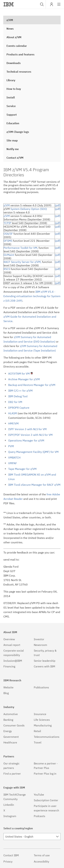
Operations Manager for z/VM (26, 440)
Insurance (40, 714)
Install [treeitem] (11, 97)
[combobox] (41, 4)
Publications (41, 687)
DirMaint (9, 255)
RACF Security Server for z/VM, (22, 262)
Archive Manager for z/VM (24, 379)
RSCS (7, 269)
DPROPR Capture (19, 408)
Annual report (12, 645)
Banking (8, 720)
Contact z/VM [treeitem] (15, 158)
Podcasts (40, 816)
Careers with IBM (44, 666)
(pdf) (58, 205)
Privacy (8, 861)
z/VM (7, 205)
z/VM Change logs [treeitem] (18, 132)
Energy (8, 731)
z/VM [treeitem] (10, 20)
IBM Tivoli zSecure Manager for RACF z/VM (34, 485)
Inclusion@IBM (13, 661)
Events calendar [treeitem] (17, 46)
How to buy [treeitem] (14, 89)
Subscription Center (46, 800)
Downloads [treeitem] (14, 63)
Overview (9, 639)
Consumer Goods (14, 725)
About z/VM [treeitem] (14, 37)
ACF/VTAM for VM (21, 374)
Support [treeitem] (12, 115)
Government (11, 737)
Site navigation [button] (59, 6)
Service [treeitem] (11, 106)
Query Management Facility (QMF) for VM (33, 452)
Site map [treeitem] (12, 140)
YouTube (39, 795)
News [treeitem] (10, 29)
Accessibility (41, 861)
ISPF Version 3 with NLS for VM (27, 429)
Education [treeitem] (13, 123)
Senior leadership (45, 661)
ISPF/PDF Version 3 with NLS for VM (30, 435)
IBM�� (9, 4)
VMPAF (13, 463)
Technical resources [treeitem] (19, 72)
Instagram (10, 816)
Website (8, 687)
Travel (38, 742)
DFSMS (8, 241)
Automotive (11, 714)
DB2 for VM (15, 402)
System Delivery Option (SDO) (29, 209)
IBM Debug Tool (18, 396)
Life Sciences (42, 720)
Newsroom (40, 645)
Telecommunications (47, 737)
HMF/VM (13, 423)
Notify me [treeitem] (13, 149)
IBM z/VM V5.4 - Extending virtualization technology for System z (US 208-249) (32, 296)
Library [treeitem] (11, 80)
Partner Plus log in (45, 774)
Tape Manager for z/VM (22, 469)
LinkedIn (9, 805)
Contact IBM (11, 855)
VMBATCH (14, 457)
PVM (11, 446)
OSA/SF (8, 234)
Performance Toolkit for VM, (21, 248)
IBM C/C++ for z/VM (20, 391)
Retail (37, 731)
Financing (9, 666)
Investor (39, 639)
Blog (6, 693)
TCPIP (7, 223)
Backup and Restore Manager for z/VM (32, 385)
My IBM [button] (52, 6)
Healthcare (10, 742)
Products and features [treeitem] (20, 54)
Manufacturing (43, 725)
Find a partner (12, 774)
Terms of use (42, 855)
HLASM (13, 413)
